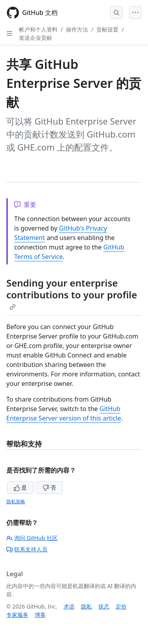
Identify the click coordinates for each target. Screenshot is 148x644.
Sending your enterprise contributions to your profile (72, 293)
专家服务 (17, 615)
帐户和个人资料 (38, 29)
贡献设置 (107, 29)
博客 (40, 615)
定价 (121, 606)
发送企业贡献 (36, 38)
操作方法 (77, 29)
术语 (69, 606)
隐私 (86, 606)
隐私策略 (16, 502)
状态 (104, 606)
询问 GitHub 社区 (32, 538)
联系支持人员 (27, 549)
